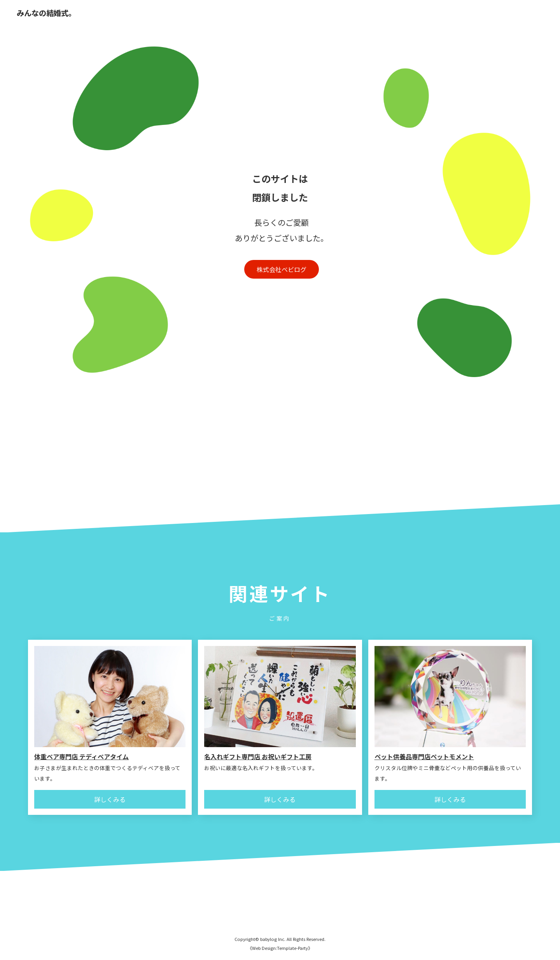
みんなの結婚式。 (46, 13)
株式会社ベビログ (282, 269)
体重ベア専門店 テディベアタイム (81, 756)
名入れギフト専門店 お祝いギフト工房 (258, 756)
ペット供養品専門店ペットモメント (424, 756)
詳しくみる (110, 799)
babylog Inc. (273, 939)
